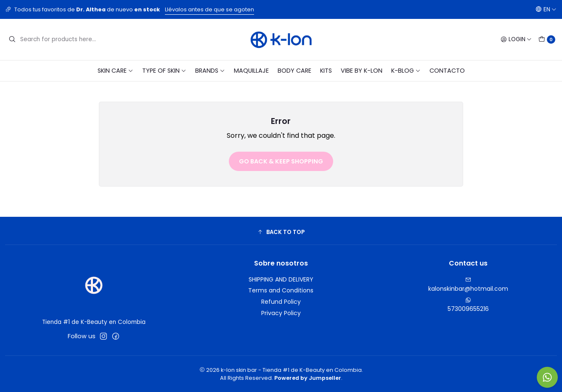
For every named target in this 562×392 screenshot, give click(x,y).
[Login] (516, 39)
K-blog (406, 71)
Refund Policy (281, 302)
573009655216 (468, 305)
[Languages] (546, 9)
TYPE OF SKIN (164, 71)
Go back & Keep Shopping (281, 161)
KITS (326, 71)
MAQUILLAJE (251, 71)
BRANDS (210, 71)
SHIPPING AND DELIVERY (281, 279)
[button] (281, 232)
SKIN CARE (115, 71)
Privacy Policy (281, 313)
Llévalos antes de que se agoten (209, 9)
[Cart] (547, 39)
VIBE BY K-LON (362, 71)
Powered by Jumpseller (308, 378)
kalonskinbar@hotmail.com (468, 285)
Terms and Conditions (281, 290)
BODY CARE (294, 71)
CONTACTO (447, 71)
